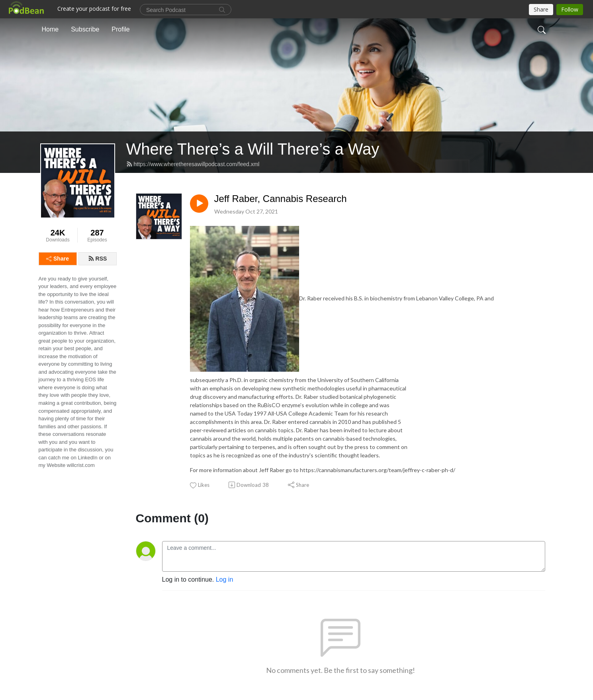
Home (50, 29)
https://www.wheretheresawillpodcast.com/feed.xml (193, 164)
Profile (120, 29)
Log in (225, 579)
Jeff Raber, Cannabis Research (281, 199)
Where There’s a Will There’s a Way (253, 149)
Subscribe (85, 29)
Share (58, 259)
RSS (98, 259)
